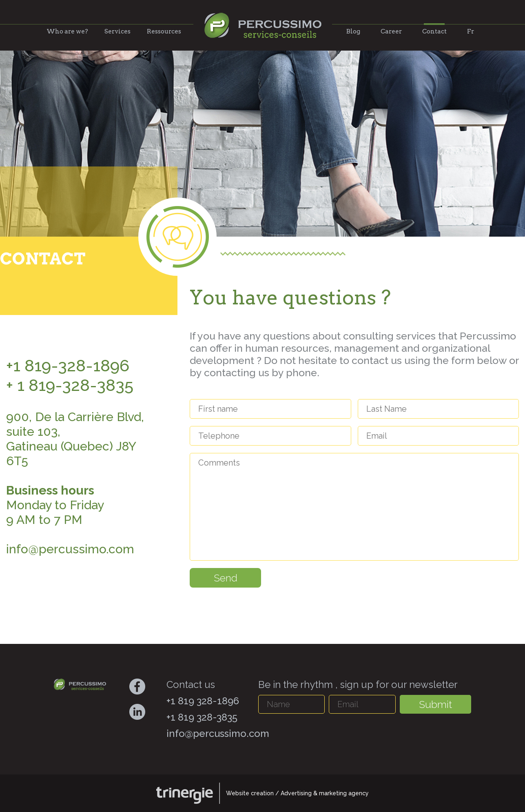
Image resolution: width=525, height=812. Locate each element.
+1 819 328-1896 (203, 701)
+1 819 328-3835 (202, 717)
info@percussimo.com (218, 733)
